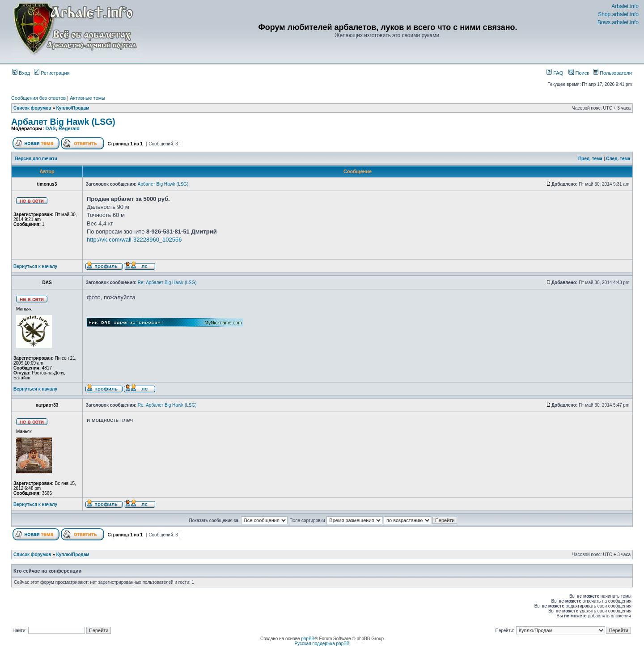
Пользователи (612, 73)
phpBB (308, 639)
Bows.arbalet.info (618, 22)
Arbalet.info (625, 6)
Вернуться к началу (35, 266)
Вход (21, 73)
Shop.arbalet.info (618, 14)
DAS (50, 128)
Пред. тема (590, 159)
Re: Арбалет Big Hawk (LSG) (167, 283)
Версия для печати (36, 159)
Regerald (69, 128)
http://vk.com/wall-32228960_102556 (134, 240)
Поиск (579, 73)
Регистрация (52, 73)
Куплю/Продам (73, 108)
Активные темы (87, 98)
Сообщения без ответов (38, 98)
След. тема (618, 159)
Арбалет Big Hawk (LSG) (63, 122)
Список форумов (32, 108)
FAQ (555, 73)
